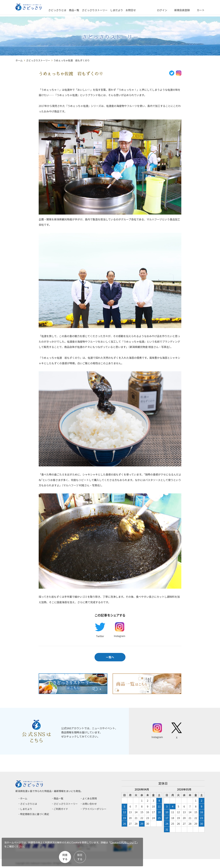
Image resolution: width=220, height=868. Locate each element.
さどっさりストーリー (107, 10)
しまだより (129, 10)
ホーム (19, 60)
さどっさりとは (70, 10)
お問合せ (144, 10)
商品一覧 (87, 10)
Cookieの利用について (22, 849)
